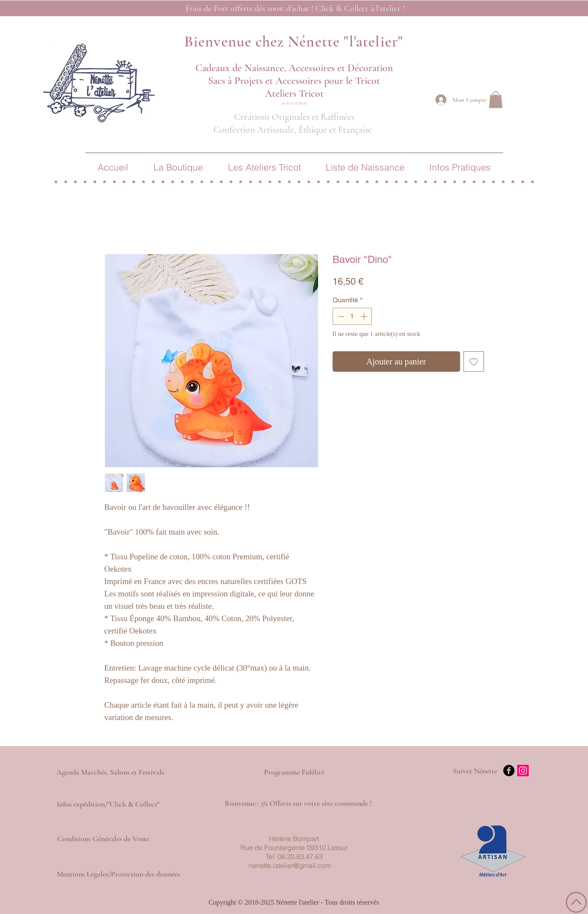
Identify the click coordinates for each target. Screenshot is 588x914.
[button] (496, 100)
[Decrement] (340, 316)
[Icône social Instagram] (523, 771)
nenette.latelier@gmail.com (290, 865)
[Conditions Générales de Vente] (103, 839)
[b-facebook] (509, 771)
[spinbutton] (352, 316)
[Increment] (365, 316)
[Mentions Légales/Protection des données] (118, 874)
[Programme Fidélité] (294, 772)
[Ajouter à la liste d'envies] (474, 362)
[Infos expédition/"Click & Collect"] (108, 804)
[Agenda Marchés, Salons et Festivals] (110, 772)
